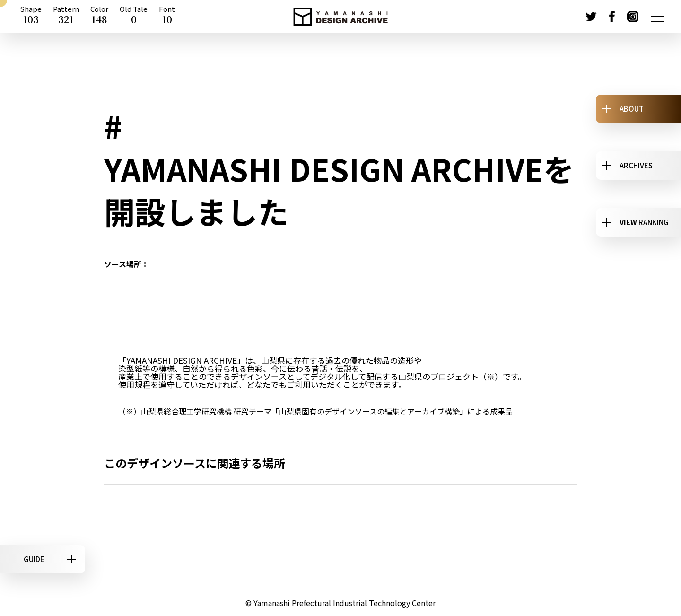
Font (167, 17)
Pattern (66, 17)
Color (99, 17)
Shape (31, 17)
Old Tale (134, 17)
